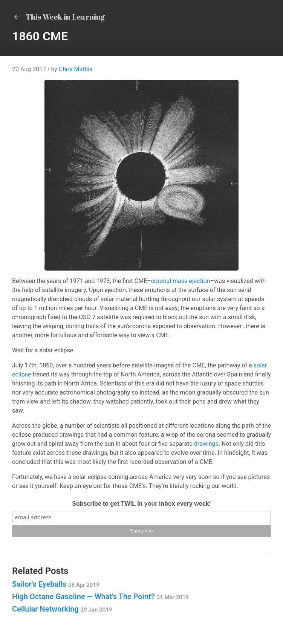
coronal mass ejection (181, 281)
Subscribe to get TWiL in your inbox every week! (141, 504)
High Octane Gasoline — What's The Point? (100, 597)
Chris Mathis (76, 69)
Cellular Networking (62, 609)
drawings (206, 444)
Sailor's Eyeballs (56, 584)
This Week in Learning (58, 17)
